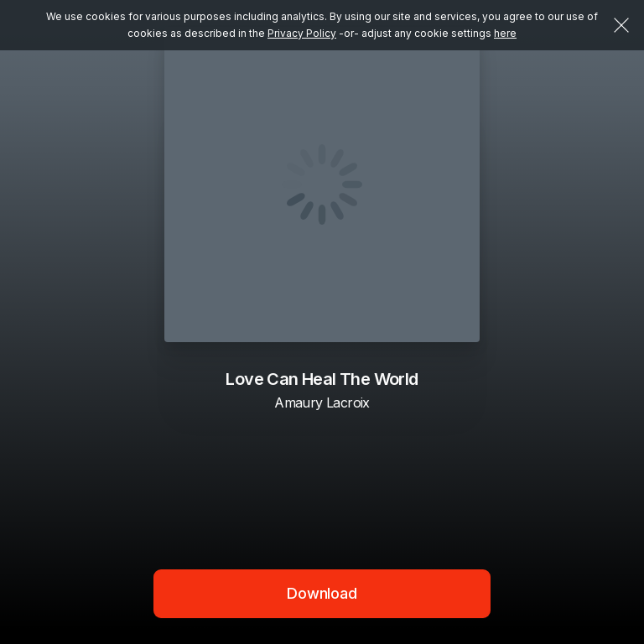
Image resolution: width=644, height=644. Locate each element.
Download (322, 593)
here (505, 33)
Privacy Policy (302, 33)
